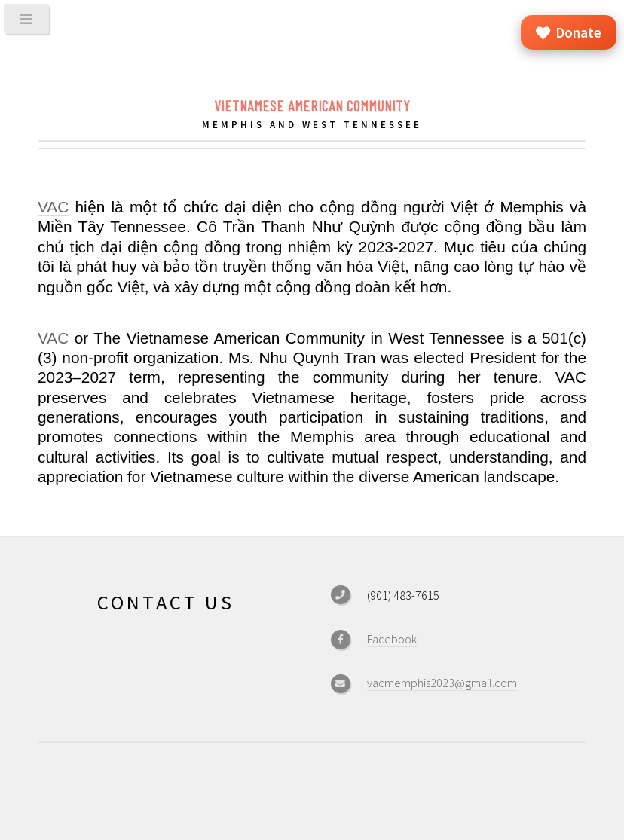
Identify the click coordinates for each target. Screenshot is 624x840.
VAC (53, 207)
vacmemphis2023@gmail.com (442, 683)
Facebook (392, 639)
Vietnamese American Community (312, 106)
